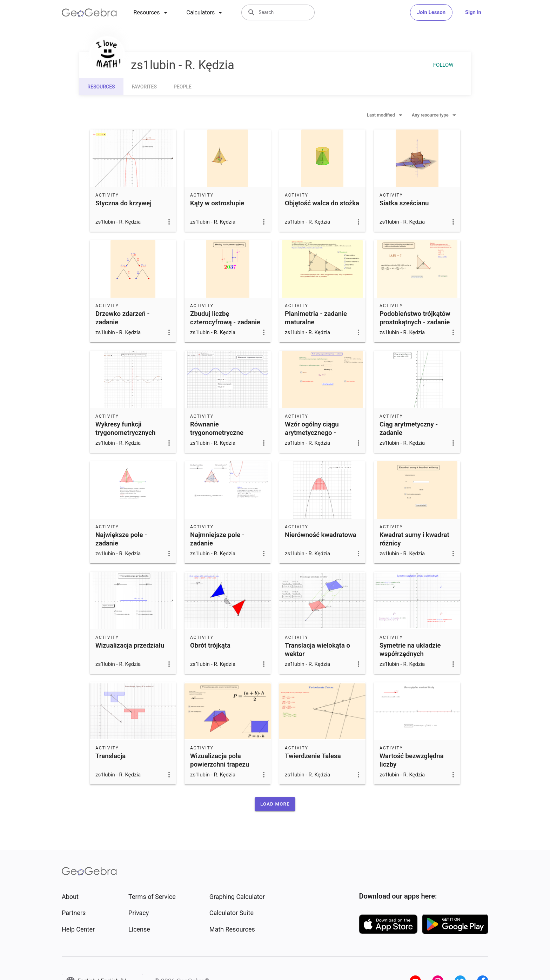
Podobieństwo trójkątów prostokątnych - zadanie (415, 318)
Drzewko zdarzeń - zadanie (122, 318)
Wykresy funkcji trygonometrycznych (125, 429)
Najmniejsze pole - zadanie (217, 539)
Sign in (473, 12)
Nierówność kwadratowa (321, 535)
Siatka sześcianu (404, 203)
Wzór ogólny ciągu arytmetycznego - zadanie (312, 433)
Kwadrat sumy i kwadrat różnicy (414, 539)
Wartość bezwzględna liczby (412, 760)
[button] (275, 804)
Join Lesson (431, 12)
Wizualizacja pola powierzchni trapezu (220, 760)
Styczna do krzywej (123, 203)
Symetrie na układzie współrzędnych (410, 650)
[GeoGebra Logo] (89, 13)
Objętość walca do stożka (322, 203)
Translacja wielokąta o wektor (317, 650)
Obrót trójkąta (210, 645)
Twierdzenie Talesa (313, 756)
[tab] (152, 13)
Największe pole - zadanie (121, 539)
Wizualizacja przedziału (130, 645)
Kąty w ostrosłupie (217, 203)
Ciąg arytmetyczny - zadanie (409, 429)
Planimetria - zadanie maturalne (316, 318)
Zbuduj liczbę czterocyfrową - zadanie (225, 318)
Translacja (110, 756)
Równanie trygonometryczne (217, 429)
